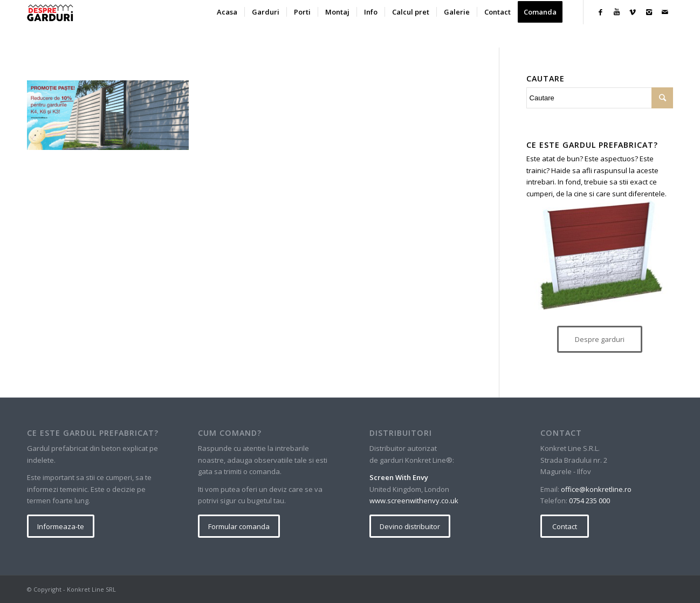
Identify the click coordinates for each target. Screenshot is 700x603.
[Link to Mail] (665, 12)
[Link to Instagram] (649, 12)
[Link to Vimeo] (633, 12)
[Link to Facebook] (600, 12)
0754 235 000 (589, 501)
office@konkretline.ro (596, 489)
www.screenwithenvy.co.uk (414, 501)
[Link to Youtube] (616, 12)
